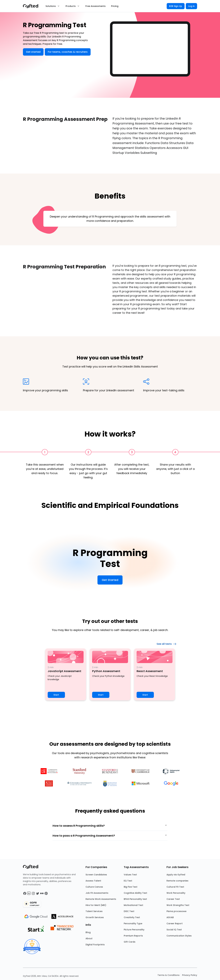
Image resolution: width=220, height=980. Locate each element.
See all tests (167, 644)
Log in (191, 6)
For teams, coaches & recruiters (68, 52)
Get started (33, 52)
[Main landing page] (32, 6)
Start (56, 695)
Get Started (110, 580)
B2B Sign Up (176, 6)
